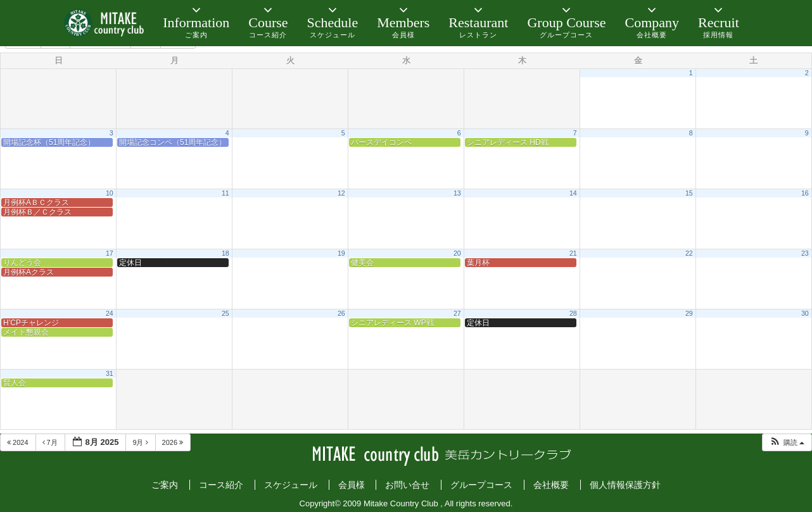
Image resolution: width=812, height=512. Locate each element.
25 (225, 313)
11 (225, 193)
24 (110, 313)
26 (341, 313)
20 (457, 253)
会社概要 (551, 485)
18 (225, 253)
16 (805, 193)
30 (805, 313)
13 (457, 193)
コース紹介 (221, 485)
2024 (19, 442)
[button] (787, 443)
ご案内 (165, 485)
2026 (174, 442)
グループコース (481, 485)
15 (689, 193)
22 (689, 253)
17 (110, 253)
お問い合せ (407, 485)
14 (573, 193)
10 (110, 193)
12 (341, 193)
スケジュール (291, 485)
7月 (51, 442)
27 (457, 313)
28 (573, 313)
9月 (141, 442)
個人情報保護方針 (625, 485)
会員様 (352, 485)
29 (689, 313)
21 (573, 253)
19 (341, 253)
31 (110, 373)
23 (805, 253)
